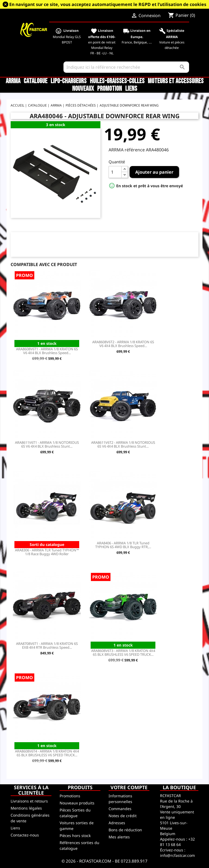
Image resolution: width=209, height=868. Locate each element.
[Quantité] (115, 172)
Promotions (70, 796)
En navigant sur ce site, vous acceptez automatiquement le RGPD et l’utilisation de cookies (108, 4)
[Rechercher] (126, 67)
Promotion (110, 89)
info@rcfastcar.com (177, 855)
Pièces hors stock (75, 836)
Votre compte (129, 787)
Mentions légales (26, 808)
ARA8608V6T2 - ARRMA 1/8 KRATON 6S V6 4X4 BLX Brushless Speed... (123, 344)
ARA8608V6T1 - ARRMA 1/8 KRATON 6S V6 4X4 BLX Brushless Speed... (47, 351)
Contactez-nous (25, 835)
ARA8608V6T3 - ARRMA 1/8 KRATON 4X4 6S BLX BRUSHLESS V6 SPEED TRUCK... (123, 652)
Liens (131, 89)
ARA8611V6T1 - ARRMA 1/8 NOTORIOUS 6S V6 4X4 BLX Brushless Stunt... (47, 444)
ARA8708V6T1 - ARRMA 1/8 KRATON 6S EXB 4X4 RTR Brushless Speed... (47, 645)
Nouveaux (83, 89)
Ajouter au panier (154, 172)
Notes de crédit (123, 816)
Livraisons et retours (29, 801)
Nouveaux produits (77, 803)
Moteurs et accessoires (176, 81)
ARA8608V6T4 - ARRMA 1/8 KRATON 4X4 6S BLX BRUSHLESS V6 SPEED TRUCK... (47, 753)
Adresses (117, 823)
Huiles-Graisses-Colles (117, 81)
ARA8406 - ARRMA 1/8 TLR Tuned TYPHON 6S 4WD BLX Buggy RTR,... (123, 545)
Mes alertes (119, 837)
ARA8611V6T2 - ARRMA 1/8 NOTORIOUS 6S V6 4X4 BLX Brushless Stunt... (123, 444)
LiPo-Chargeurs (69, 81)
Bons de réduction (125, 830)
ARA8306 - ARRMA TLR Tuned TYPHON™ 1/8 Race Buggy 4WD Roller (47, 552)
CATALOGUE (36, 81)
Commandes (120, 809)
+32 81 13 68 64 (177, 842)
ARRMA (13, 81)
